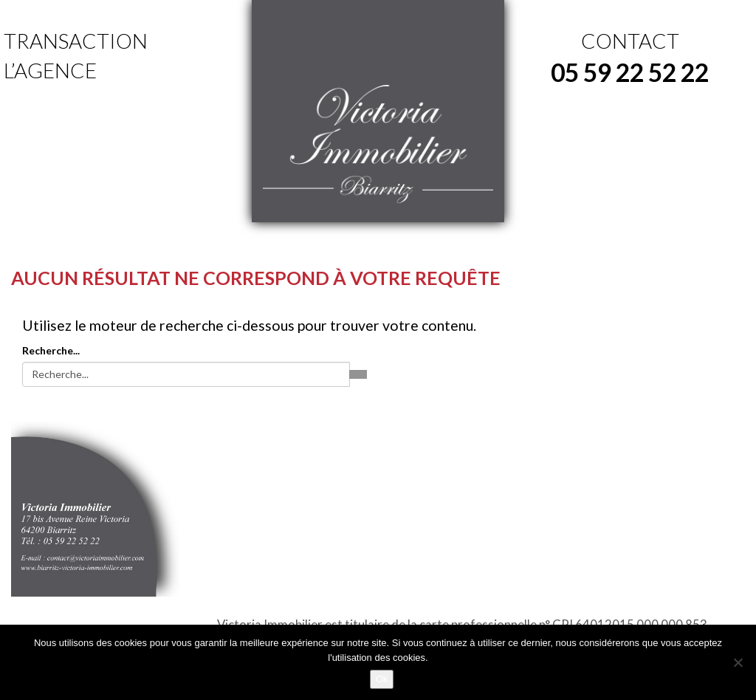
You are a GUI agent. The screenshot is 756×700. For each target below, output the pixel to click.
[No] (738, 662)
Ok (382, 679)
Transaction (76, 41)
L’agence (50, 70)
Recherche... (51, 350)
